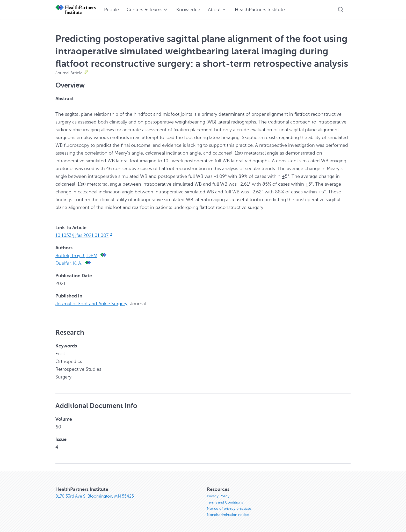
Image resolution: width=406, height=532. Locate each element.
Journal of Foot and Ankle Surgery (91, 304)
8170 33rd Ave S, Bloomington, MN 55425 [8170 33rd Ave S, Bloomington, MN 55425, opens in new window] (95, 496)
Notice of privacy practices (229, 509)
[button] (340, 9)
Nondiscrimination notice (228, 515)
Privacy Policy (218, 496)
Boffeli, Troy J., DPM (76, 256)
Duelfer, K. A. (69, 263)
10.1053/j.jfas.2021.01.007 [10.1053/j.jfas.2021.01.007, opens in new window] (84, 235)
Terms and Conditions (225, 502)
